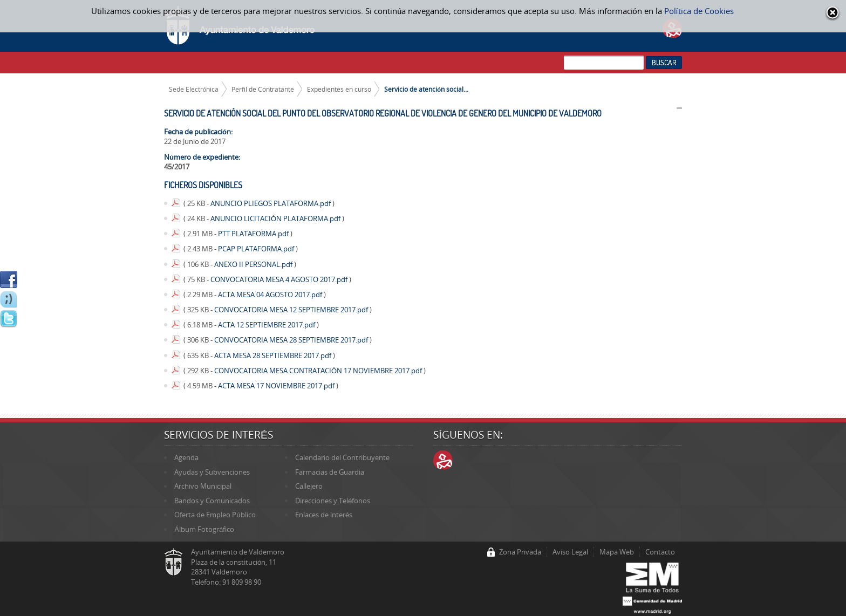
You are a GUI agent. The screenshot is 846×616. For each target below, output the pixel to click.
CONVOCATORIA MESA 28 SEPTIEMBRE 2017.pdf (292, 340)
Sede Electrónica (194, 89)
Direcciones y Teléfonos (333, 501)
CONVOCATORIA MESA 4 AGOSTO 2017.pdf (280, 279)
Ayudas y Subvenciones (212, 472)
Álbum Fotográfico (204, 529)
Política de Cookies (699, 11)
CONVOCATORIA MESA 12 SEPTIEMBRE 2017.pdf (292, 310)
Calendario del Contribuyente (342, 457)
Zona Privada (520, 552)
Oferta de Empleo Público (215, 515)
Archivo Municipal (203, 486)
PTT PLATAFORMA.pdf (254, 234)
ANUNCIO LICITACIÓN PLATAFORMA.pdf (276, 218)
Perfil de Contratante (263, 89)
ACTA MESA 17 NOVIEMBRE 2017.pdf (277, 386)
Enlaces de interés (324, 515)
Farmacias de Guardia (330, 472)
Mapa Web (617, 552)
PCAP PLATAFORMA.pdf (257, 249)
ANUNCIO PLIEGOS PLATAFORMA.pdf (271, 203)
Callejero (309, 486)
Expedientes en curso (339, 89)
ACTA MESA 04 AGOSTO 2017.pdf (271, 295)
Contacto (660, 552)
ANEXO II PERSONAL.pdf (254, 264)
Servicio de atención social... (426, 89)
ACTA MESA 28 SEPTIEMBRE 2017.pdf (274, 355)
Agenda (186, 457)
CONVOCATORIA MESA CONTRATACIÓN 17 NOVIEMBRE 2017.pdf (319, 371)
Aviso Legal (570, 552)
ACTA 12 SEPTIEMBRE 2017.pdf (267, 325)
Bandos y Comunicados (212, 501)
